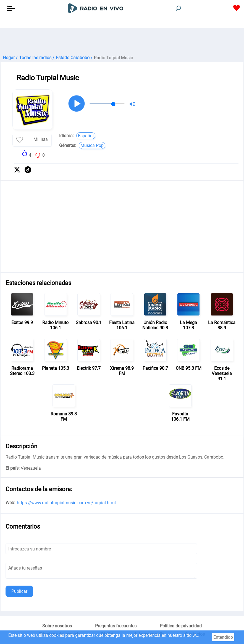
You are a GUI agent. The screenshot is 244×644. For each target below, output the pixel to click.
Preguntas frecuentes (116, 626)
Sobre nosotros (57, 626)
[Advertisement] (122, 42)
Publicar (19, 591)
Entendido (223, 637)
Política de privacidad (181, 626)
